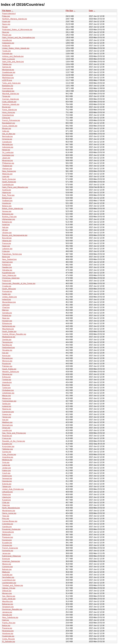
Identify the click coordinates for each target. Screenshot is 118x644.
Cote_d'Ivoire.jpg (9, 454)
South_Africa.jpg (9, 289)
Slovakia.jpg (7, 350)
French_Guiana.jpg (10, 548)
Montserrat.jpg (8, 70)
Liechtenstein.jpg (9, 583)
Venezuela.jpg (8, 532)
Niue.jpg (6, 32)
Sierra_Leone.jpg (9, 513)
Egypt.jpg (6, 559)
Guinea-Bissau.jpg (10, 521)
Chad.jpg (6, 307)
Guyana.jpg (7, 540)
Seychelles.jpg (8, 577)
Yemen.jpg (7, 417)
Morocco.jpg (7, 361)
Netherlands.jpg (9, 326)
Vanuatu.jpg (7, 615)
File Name (7, 11)
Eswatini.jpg (7, 444)
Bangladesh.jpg (9, 123)
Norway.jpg (7, 211)
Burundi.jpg (7, 238)
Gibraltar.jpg (7, 270)
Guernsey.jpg (8, 88)
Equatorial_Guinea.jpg (11, 529)
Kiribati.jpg (7, 265)
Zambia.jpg (7, 340)
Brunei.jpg (6, 107)
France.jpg (7, 243)
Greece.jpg (7, 414)
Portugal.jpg (7, 291)
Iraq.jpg (5, 420)
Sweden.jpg (7, 267)
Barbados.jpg (8, 86)
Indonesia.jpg (8, 147)
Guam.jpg (6, 21)
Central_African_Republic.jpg (14, 334)
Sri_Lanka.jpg (8, 152)
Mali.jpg (5, 310)
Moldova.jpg (7, 460)
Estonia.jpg (7, 484)
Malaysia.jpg (7, 174)
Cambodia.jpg (8, 185)
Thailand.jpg (7, 166)
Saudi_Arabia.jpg (9, 369)
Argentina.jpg (8, 457)
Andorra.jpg (7, 476)
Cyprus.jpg (7, 438)
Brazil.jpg (6, 385)
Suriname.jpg (8, 551)
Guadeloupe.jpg (9, 72)
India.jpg (6, 131)
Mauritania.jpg (8, 329)
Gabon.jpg (6, 470)
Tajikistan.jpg (7, 449)
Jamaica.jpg (7, 612)
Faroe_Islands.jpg (10, 110)
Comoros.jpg (7, 567)
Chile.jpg (6, 503)
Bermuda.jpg (7, 136)
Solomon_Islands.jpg (11, 104)
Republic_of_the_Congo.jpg (14, 441)
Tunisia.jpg (7, 380)
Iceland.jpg (7, 406)
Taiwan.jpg (7, 487)
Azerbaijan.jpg (8, 155)
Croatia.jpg (7, 286)
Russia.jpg (7, 364)
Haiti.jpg (6, 620)
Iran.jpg (5, 353)
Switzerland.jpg (8, 348)
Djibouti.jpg (7, 591)
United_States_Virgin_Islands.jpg (16, 48)
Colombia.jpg (8, 524)
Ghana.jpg (6, 494)
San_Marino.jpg (9, 596)
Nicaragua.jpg (8, 631)
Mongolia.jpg (7, 144)
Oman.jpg (6, 428)
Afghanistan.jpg (9, 219)
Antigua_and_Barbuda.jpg (13, 56)
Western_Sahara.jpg (11, 372)
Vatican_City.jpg (9, 588)
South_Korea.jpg (9, 182)
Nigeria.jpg (7, 409)
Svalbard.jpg (7, 201)
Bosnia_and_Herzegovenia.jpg (15, 235)
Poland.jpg (7, 281)
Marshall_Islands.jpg (11, 94)
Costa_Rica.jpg (8, 639)
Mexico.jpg (7, 564)
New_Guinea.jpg (9, 171)
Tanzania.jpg (7, 342)
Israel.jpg (6, 225)
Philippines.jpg (8, 163)
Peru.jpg (6, 519)
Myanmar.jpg (7, 160)
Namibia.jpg (7, 345)
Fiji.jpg (5, 27)
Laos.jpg (6, 177)
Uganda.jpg (7, 382)
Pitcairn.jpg (7, 35)
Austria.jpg (7, 190)
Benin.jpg (6, 257)
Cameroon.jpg (8, 412)
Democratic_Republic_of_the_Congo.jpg (19, 283)
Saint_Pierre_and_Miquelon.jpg (15, 187)
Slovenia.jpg (7, 374)
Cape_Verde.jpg (9, 599)
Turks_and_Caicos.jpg (11, 83)
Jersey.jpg (6, 553)
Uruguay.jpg (7, 545)
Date (91, 11)
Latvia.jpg (6, 465)
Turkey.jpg (6, 388)
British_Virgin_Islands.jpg (13, 209)
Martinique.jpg (8, 78)
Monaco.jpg (7, 593)
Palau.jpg (6, 16)
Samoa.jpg (7, 67)
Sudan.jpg (6, 294)
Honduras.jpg (8, 633)
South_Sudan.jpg (9, 332)
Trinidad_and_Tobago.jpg (13, 585)
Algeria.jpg (7, 193)
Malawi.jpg (7, 398)
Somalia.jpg (7, 313)
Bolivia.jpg (6, 535)
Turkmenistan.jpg (9, 401)
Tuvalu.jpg (6, 51)
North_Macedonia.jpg (11, 508)
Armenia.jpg (7, 139)
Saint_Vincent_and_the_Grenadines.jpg (18, 38)
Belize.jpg (6, 626)
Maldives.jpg (7, 422)
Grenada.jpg (7, 54)
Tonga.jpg (6, 96)
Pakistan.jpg (7, 366)
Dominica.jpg (7, 75)
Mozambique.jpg (9, 302)
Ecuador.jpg (7, 543)
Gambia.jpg (7, 527)
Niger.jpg (6, 318)
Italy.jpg (5, 227)
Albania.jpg (7, 241)
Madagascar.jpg (9, 337)
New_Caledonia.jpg (10, 617)
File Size (69, 11)
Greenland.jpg (8, 115)
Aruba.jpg (6, 46)
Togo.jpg (6, 516)
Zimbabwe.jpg (8, 390)
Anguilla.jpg (7, 40)
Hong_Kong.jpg (9, 112)
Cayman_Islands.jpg (11, 99)
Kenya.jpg (6, 356)
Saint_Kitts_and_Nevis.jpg (13, 62)
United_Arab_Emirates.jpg (13, 489)
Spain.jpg (6, 246)
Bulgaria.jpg (7, 222)
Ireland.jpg (7, 299)
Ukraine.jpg (7, 233)
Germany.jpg (7, 262)
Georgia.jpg (7, 481)
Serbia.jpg (6, 404)
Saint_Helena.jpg (9, 275)
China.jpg (6, 118)
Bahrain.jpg (7, 569)
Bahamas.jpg (8, 604)
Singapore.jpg (8, 607)
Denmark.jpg (7, 425)
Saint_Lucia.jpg (8, 59)
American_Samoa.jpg (11, 561)
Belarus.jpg (7, 206)
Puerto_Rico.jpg (9, 623)
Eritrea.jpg (6, 377)
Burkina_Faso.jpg (9, 217)
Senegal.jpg (7, 478)
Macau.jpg (6, 396)
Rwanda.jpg (7, 436)
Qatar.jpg (6, 505)
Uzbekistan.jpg (8, 393)
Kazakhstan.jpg (8, 273)
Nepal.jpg (6, 150)
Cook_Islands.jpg (9, 102)
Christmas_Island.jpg (11, 278)
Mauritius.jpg (7, 601)
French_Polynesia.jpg (11, 120)
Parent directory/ (9, 14)
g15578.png (7, 80)
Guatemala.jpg (8, 636)
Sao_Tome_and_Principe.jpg (14, 433)
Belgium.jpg (7, 198)
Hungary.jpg (7, 321)
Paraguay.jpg (8, 537)
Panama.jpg (7, 628)
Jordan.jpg (7, 468)
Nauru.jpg (6, 24)
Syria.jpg (6, 462)
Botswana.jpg (8, 214)
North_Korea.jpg (9, 179)
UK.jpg (5, 230)
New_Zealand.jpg (9, 259)
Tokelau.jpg (7, 64)
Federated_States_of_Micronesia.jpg (17, 30)
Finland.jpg (7, 315)
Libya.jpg (6, 305)
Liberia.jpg (6, 497)
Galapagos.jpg (8, 43)
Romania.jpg (7, 358)
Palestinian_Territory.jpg (12, 254)
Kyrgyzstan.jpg (8, 446)
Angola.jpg (7, 203)
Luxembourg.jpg (9, 580)
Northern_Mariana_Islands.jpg (15, 19)
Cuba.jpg (6, 251)
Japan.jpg (6, 158)
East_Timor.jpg (8, 195)
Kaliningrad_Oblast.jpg (11, 556)
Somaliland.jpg (8, 91)
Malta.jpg (6, 572)
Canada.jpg (7, 142)
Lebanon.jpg (7, 249)
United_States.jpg (9, 297)
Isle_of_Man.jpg (9, 134)
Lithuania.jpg (7, 492)
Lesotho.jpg (7, 430)
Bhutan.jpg (7, 128)
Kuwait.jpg (6, 500)
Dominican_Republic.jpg (12, 609)
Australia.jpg (7, 575)
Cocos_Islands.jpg (10, 126)
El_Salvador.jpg (9, 642)
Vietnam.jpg (7, 169)
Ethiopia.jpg (7, 323)
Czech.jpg (6, 473)
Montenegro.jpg (9, 511)
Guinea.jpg (7, 452)
